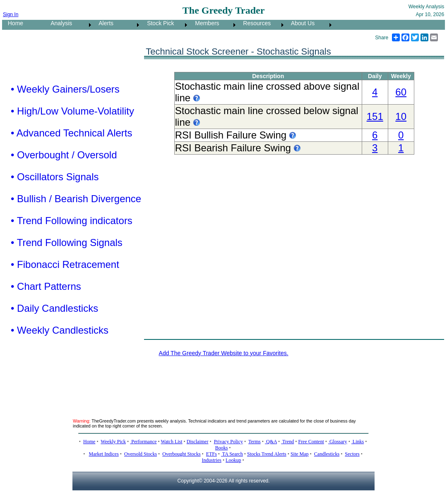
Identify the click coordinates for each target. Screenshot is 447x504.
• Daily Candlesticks (54, 308)
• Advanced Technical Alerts (71, 133)
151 (375, 116)
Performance (143, 442)
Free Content (311, 442)
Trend (287, 442)
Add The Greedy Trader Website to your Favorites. (224, 353)
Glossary (338, 442)
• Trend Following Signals (67, 242)
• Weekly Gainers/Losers (65, 89)
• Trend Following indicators (72, 221)
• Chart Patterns (46, 286)
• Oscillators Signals (55, 177)
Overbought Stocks (181, 454)
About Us (300, 23)
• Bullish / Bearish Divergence (76, 199)
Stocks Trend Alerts (267, 454)
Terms (255, 442)
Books (222, 448)
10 (401, 116)
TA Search (232, 454)
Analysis (59, 23)
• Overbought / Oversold (64, 155)
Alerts (104, 23)
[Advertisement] (223, 382)
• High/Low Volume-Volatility (72, 111)
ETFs (211, 454)
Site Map (300, 454)
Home (13, 23)
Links (358, 442)
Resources (255, 23)
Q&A (271, 442)
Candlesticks (327, 454)
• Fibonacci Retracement (65, 264)
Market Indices (104, 454)
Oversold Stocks (141, 454)
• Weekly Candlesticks (60, 330)
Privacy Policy (228, 442)
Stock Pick (158, 23)
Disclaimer (198, 442)
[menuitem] (24, 25)
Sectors (352, 454)
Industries (212, 460)
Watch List (172, 442)
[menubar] (168, 25)
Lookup (233, 460)
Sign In (11, 14)
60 (401, 92)
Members (205, 23)
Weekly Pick (113, 442)
